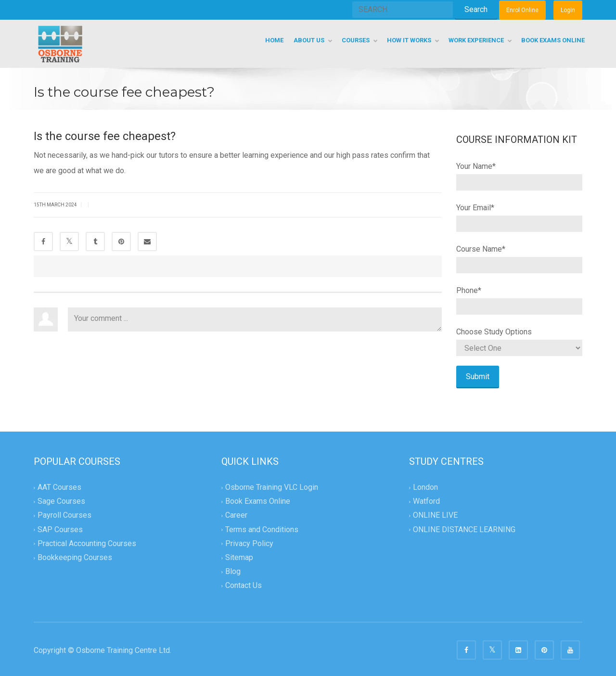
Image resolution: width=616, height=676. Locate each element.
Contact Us (244, 585)
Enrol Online (522, 10)
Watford (426, 502)
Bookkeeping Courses (75, 557)
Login (568, 10)
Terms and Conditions (262, 529)
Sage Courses (61, 502)
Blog (233, 571)
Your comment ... (255, 319)
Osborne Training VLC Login (272, 487)
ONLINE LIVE (435, 516)
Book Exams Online (258, 502)
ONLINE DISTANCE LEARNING (464, 529)
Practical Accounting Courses (87, 543)
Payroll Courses (64, 516)
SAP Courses (60, 529)
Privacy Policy (249, 543)
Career (236, 516)
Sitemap (239, 557)
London (425, 487)
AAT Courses (59, 487)
